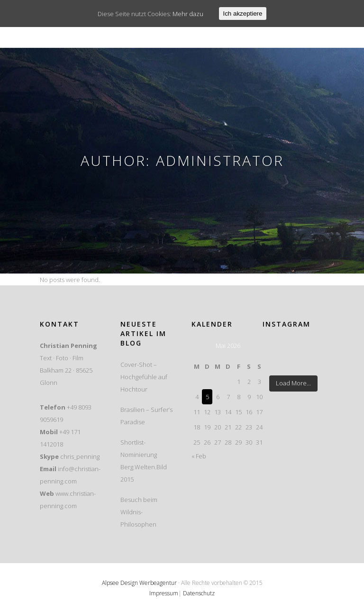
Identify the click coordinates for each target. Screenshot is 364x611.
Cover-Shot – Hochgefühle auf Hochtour (144, 377)
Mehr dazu (188, 14)
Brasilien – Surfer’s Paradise (146, 416)
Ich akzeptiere (243, 14)
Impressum (164, 593)
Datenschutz (199, 593)
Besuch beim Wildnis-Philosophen (139, 512)
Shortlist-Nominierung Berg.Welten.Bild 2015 (144, 461)
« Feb (199, 456)
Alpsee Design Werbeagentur (139, 583)
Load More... (293, 383)
